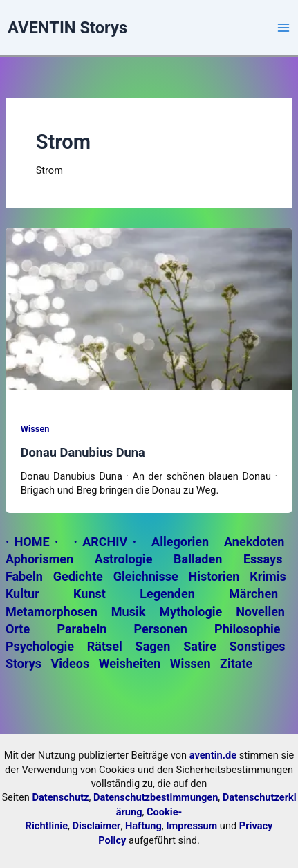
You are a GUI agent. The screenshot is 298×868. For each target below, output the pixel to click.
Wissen (35, 429)
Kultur (22, 594)
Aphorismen (39, 559)
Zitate (236, 663)
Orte (18, 629)
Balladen (198, 559)
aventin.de (213, 755)
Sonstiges (258, 646)
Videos (70, 663)
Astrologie (124, 559)
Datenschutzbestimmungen (156, 797)
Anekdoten (254, 542)
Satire (200, 646)
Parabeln (82, 629)
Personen (161, 629)
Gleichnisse (146, 576)
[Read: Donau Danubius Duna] (149, 308)
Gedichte (78, 576)
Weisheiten (130, 663)
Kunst (90, 594)
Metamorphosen (52, 612)
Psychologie (40, 646)
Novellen (260, 612)
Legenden (167, 594)
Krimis (268, 576)
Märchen (253, 594)
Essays (263, 559)
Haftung (143, 826)
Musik (128, 612)
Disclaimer (97, 826)
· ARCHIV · (105, 542)
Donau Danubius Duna (83, 452)
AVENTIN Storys (67, 28)
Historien (214, 576)
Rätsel (105, 646)
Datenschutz (60, 797)
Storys (24, 663)
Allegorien (180, 542)
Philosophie (247, 629)
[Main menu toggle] (283, 28)
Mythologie (190, 612)
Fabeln (24, 576)
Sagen (153, 646)
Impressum (192, 826)
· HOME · (32, 542)
